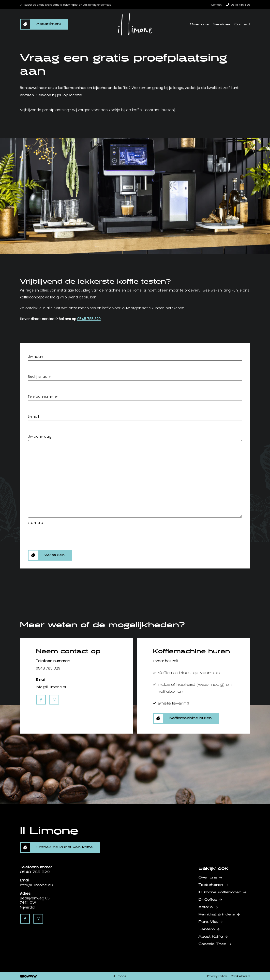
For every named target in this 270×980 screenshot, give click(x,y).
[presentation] (65, 536)
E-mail (33, 416)
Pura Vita (208, 922)
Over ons (199, 24)
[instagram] (54, 700)
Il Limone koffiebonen (220, 892)
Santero (207, 929)
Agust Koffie (211, 937)
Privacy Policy (217, 976)
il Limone (120, 976)
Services (222, 24)
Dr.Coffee (208, 900)
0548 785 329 (238, 5)
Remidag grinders (217, 914)
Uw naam (36, 357)
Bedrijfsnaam (39, 377)
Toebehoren (211, 885)
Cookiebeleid (240, 976)
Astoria (206, 907)
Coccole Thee (212, 944)
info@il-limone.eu (37, 885)
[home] (135, 24)
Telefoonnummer (43, 396)
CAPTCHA (36, 523)
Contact (216, 5)
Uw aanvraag (40, 436)
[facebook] (41, 700)
